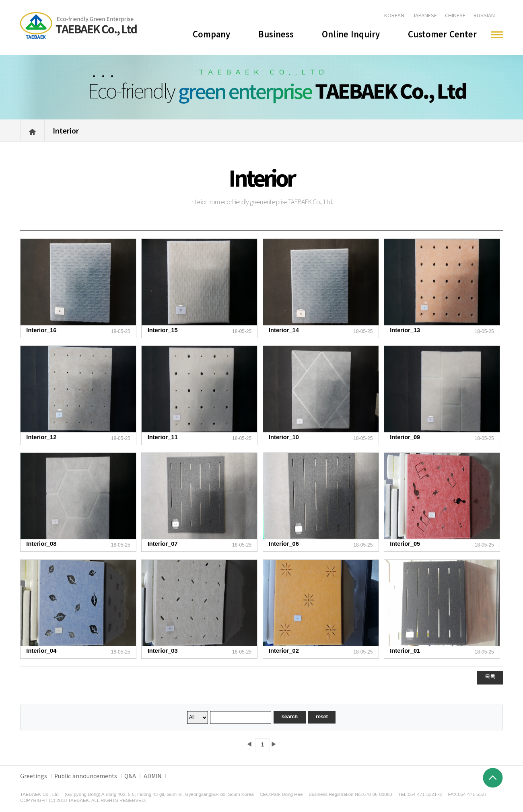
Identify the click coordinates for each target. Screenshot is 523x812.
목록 (490, 677)
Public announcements (86, 776)
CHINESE (455, 15)
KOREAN (394, 15)
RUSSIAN (484, 15)
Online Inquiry (351, 34)
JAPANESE (425, 15)
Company (211, 34)
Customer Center (442, 34)
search (290, 716)
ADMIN (152, 776)
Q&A (130, 776)
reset (322, 716)
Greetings (34, 776)
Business (276, 34)
